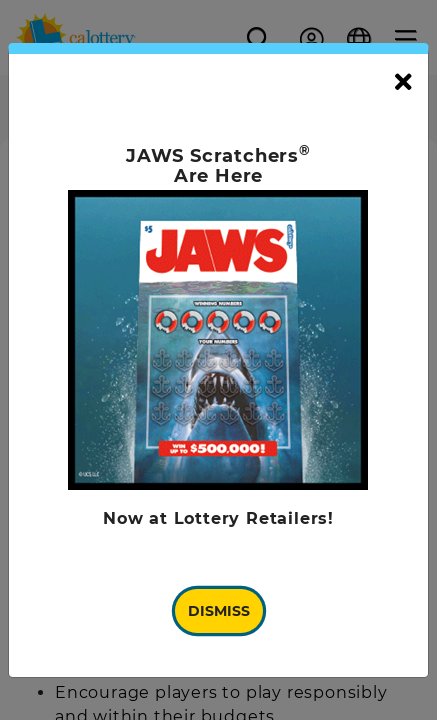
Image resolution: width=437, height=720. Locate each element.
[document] (218, 360)
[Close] (403, 82)
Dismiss (219, 611)
